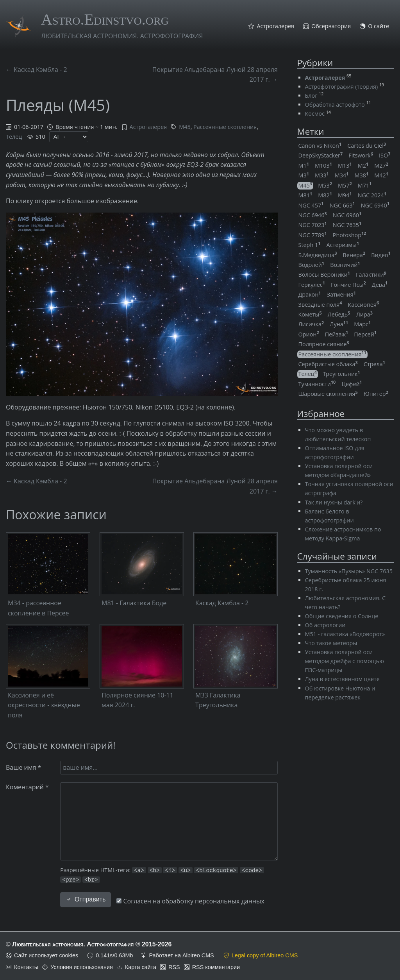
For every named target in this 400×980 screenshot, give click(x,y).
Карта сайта (141, 967)
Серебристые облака (328, 364)
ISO (385, 155)
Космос (315, 114)
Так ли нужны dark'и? (334, 502)
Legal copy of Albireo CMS (265, 955)
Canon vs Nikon (320, 146)
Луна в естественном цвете (342, 679)
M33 (322, 175)
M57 (345, 185)
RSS (174, 967)
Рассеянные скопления (225, 127)
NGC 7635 (347, 225)
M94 (345, 195)
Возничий (345, 265)
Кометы (310, 314)
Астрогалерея (275, 26)
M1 (304, 165)
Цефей (352, 384)
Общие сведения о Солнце (342, 616)
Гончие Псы (348, 285)
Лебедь (339, 314)
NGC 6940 (375, 205)
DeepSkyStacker (321, 155)
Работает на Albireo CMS (181, 955)
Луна (339, 324)
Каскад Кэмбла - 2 (222, 603)
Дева (380, 285)
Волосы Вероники (324, 275)
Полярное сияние (324, 344)
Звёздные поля (320, 305)
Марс (362, 324)
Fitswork (361, 155)
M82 (325, 195)
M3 (304, 175)
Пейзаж (337, 334)
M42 (381, 175)
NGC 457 (311, 205)
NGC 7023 (313, 225)
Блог (311, 96)
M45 (185, 127)
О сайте (379, 26)
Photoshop (349, 235)
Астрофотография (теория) (342, 87)
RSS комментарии (216, 967)
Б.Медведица (318, 255)
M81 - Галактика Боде (134, 603)
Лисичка (311, 324)
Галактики (371, 275)
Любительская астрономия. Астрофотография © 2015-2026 (92, 944)
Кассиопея (364, 305)
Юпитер (376, 394)
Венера (354, 255)
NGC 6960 (347, 215)
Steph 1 (310, 245)
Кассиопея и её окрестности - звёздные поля (44, 705)
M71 (365, 185)
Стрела (374, 364)
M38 (362, 175)
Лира (364, 314)
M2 (363, 165)
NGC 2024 (372, 195)
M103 (323, 165)
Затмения (341, 294)
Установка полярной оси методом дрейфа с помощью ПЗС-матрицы (345, 661)
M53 (325, 185)
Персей (365, 334)
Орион (309, 334)
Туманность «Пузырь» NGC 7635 (349, 571)
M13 (345, 165)
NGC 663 (342, 205)
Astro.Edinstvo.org (105, 19)
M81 (305, 195)
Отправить (86, 899)
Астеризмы (343, 245)
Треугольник (341, 374)
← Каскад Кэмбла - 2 (37, 70)
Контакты (26, 967)
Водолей (312, 265)
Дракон (310, 294)
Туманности (317, 384)
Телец (14, 137)
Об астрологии (325, 625)
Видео (381, 255)
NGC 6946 (313, 215)
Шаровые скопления (328, 394)
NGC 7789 (313, 235)
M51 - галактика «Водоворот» (345, 634)
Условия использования (82, 967)
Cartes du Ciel (367, 146)
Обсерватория (331, 26)
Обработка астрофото (335, 105)
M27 (381, 165)
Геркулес (312, 285)
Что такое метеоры (331, 643)
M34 (342, 175)
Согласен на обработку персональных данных (190, 901)
